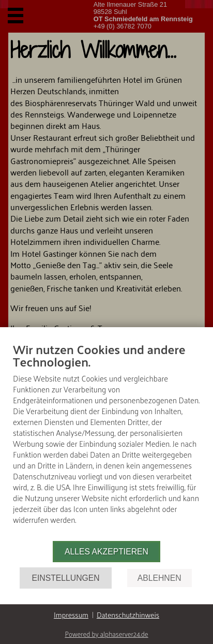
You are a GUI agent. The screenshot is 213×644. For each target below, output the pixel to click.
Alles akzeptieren (106, 552)
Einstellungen (65, 578)
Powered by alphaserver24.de (106, 634)
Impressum (71, 615)
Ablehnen (159, 578)
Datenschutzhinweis (128, 615)
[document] (106, 441)
